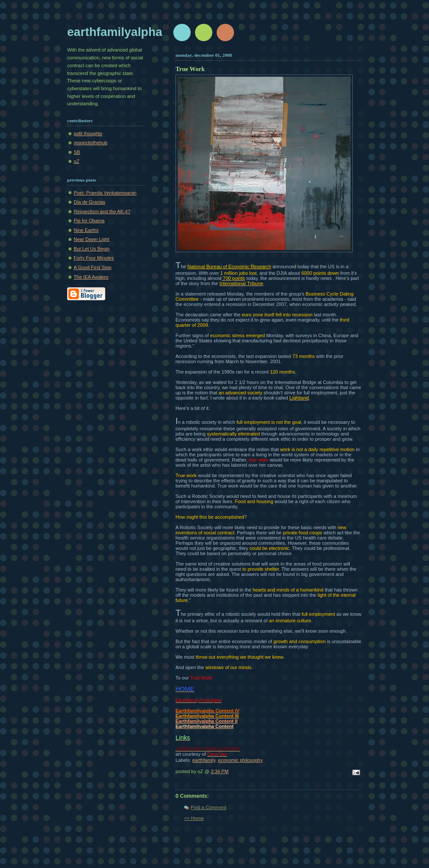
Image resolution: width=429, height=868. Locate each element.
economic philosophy (240, 760)
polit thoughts (88, 133)
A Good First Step (93, 267)
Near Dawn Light (91, 239)
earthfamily (204, 760)
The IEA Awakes (91, 277)
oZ (76, 161)
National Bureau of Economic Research (229, 267)
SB (77, 152)
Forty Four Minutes (94, 258)
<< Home (194, 818)
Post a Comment (208, 807)
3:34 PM (219, 771)
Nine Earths (86, 230)
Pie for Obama (89, 221)
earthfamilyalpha (115, 32)
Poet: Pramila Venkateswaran (105, 193)
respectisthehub (91, 143)
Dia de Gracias (89, 202)
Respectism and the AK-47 (102, 211)
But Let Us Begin (92, 249)
